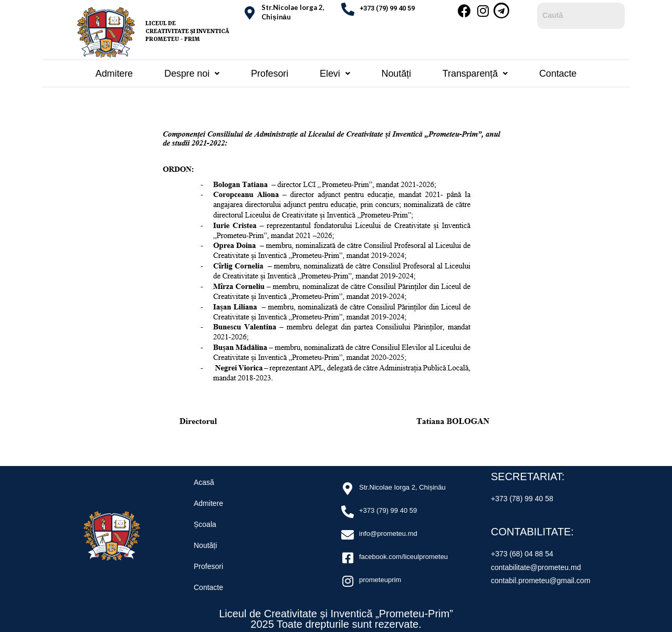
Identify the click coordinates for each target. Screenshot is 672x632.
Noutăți (396, 71)
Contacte (558, 71)
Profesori (270, 71)
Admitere (114, 71)
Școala (205, 521)
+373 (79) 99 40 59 (387, 8)
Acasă (204, 479)
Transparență (475, 71)
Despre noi (192, 71)
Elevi (335, 71)
